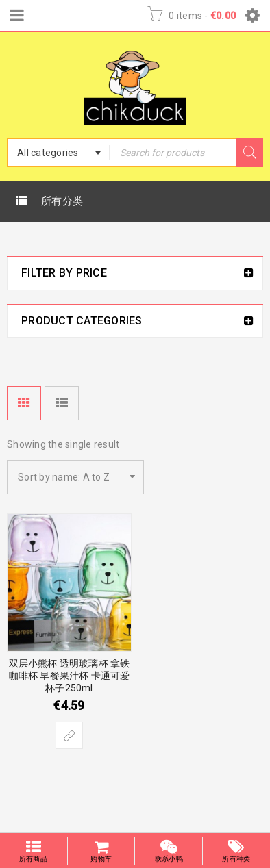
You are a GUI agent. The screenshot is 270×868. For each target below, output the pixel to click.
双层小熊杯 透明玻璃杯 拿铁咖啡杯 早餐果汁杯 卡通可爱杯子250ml (70, 676)
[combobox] (58, 153)
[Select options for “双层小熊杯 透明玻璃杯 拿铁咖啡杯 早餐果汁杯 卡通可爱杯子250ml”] (69, 735)
